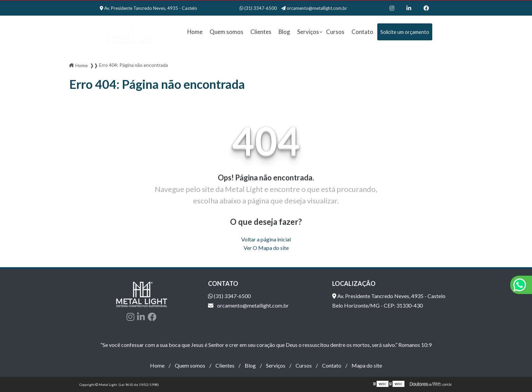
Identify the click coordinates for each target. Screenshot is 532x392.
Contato (362, 32)
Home (195, 32)
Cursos (335, 32)
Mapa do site (367, 365)
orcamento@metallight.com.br (314, 8)
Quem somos (226, 32)
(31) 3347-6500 (259, 8)
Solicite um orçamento (405, 32)
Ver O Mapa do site (266, 248)
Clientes (261, 32)
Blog (284, 32)
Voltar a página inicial (266, 239)
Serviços (308, 32)
